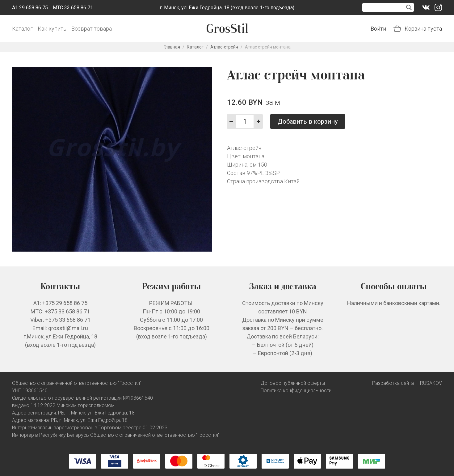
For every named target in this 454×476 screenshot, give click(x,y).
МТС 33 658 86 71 (73, 8)
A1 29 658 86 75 (30, 8)
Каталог (22, 29)
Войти (378, 29)
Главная (172, 47)
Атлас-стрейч (224, 47)
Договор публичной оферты (293, 383)
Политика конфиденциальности (296, 391)
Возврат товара (92, 29)
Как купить (52, 29)
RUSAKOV (431, 383)
